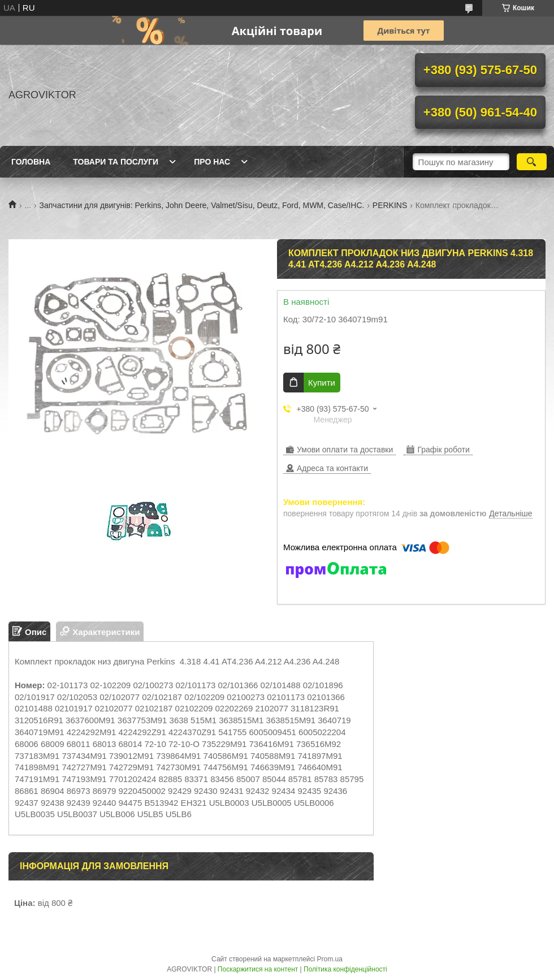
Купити (322, 383)
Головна (31, 162)
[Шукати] (532, 162)
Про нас (212, 162)
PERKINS (390, 205)
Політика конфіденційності (345, 969)
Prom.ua (330, 959)
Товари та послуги (116, 162)
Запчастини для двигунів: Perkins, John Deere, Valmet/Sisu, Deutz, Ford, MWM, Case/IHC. (202, 205)
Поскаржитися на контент (258, 969)
